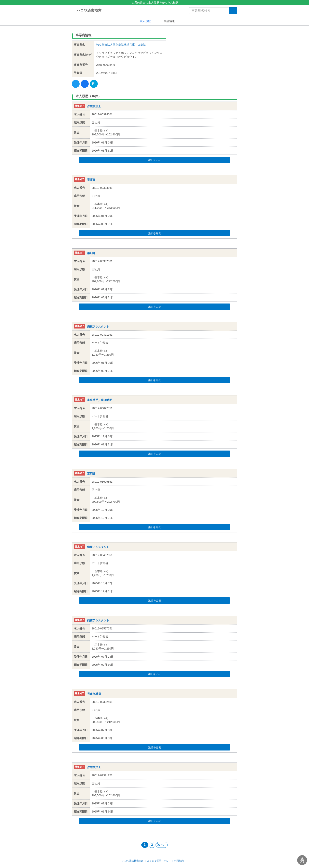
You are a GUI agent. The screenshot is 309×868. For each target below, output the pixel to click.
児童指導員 (94, 694)
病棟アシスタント (98, 327)
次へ (162, 845)
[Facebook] (85, 84)
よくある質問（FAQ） (159, 861)
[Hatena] (94, 84)
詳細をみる (162, 160)
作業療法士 (94, 106)
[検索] (233, 11)
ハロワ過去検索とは (133, 861)
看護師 (91, 180)
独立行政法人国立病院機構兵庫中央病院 (121, 45)
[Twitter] (76, 84)
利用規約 (179, 861)
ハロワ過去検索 (87, 11)
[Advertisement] (205, 56)
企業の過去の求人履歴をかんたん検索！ (155, 3)
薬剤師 (91, 253)
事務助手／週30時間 (100, 400)
